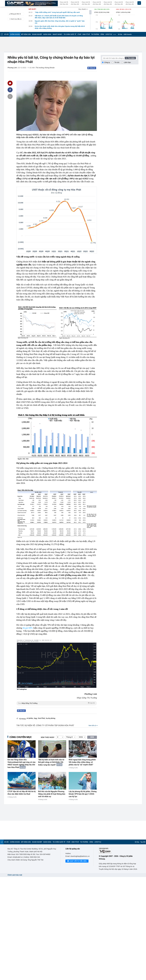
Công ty (107, 62)
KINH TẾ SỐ (86, 34)
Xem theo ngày (48, 737)
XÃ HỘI (6, 34)
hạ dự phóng (50, 718)
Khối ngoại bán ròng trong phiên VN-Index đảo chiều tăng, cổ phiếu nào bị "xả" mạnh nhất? (82, 762)
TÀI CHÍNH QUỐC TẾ (70, 34)
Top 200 (143, 842)
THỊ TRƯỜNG (95, 34)
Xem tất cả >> (93, 725)
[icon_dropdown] (139, 3)
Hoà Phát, (42, 718)
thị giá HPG (28, 628)
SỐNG (102, 34)
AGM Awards (127, 34)
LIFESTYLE (109, 34)
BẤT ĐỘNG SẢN (26, 34)
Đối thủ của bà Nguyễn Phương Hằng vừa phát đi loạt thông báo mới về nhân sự (52, 794)
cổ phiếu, (30, 718)
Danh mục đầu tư (15, 19)
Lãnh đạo (127, 62)
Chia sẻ (92, 68)
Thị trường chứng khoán (45, 68)
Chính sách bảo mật (15, 875)
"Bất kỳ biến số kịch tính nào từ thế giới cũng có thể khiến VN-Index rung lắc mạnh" (51, 762)
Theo (57, 703)
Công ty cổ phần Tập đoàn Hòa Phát (55, 725)
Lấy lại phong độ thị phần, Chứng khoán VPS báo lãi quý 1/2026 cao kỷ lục (83, 794)
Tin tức (117, 62)
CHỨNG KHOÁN (15, 34)
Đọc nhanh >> (83, 9)
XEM (92, 737)
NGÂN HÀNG (47, 34)
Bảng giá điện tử (15, 14)
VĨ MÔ (79, 34)
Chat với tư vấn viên (77, 861)
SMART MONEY (57, 34)
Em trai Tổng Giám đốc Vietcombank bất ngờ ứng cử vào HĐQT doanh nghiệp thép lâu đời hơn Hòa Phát (22, 763)
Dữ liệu (120, 34)
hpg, (36, 718)
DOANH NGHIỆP (37, 34)
